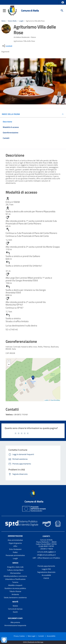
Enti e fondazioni (15, 549)
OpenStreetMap (55, 400)
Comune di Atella (30, 11)
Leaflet (46, 400)
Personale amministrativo (15, 555)
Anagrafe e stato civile (15, 567)
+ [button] (9, 361)
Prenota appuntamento (46, 566)
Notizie (15, 606)
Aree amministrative (15, 540)
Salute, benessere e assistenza (15, 597)
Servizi (15, 563)
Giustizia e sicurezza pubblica (15, 588)
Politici (15, 552)
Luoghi (21, 21)
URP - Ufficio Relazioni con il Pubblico (46, 558)
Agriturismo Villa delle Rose (35, 21)
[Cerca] (62, 11)
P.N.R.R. (46, 578)
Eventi (15, 612)
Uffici (15, 546)
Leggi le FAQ (46, 569)
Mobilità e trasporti (15, 585)
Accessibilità (46, 575)
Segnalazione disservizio (46, 572)
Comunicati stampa (15, 609)
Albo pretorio (15, 622)
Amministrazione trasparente (15, 625)
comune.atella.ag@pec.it (46, 552)
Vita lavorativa (15, 573)
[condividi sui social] (7, 46)
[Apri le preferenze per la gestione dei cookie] (4, 640)
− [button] (9, 365)
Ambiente (15, 594)
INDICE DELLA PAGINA (12, 114)
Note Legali (32, 636)
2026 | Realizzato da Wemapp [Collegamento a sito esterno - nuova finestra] (33, 642)
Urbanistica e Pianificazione (15, 579)
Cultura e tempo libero (15, 570)
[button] (63, 2)
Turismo (15, 582)
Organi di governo (15, 543)
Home (3, 21)
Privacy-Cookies (19, 636)
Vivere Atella (12, 21)
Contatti (46, 536)
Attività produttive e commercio (15, 576)
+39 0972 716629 (46, 549)
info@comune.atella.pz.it (46, 555)
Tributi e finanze (15, 591)
